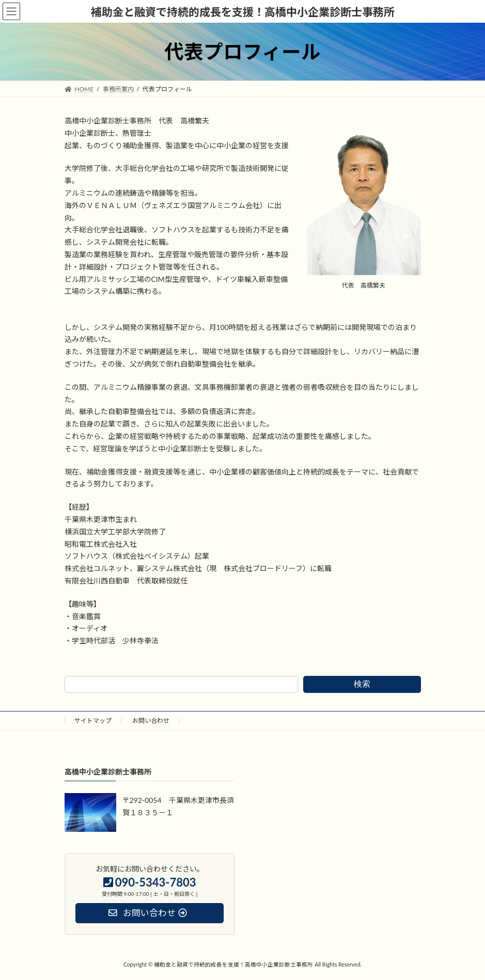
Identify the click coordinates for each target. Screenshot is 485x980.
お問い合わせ (151, 721)
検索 (362, 684)
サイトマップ (93, 721)
